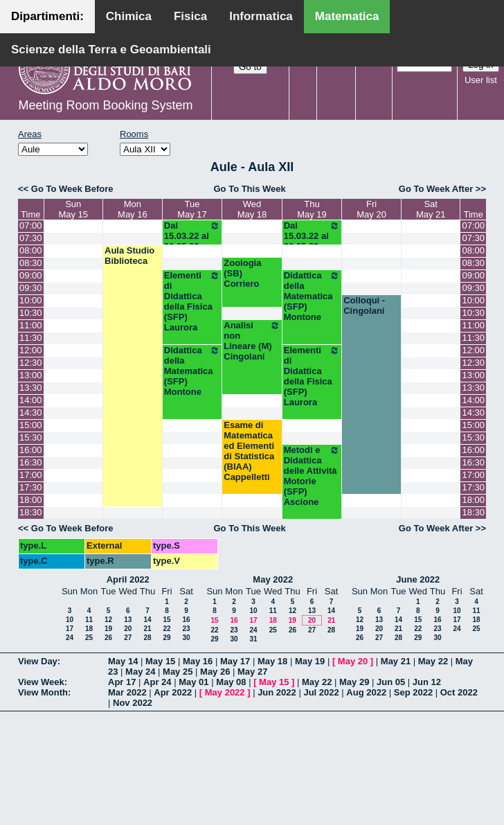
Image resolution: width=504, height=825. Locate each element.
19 (108, 629)
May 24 (140, 672)
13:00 (31, 375)
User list (481, 80)
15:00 (31, 425)
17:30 (31, 487)
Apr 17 (122, 682)
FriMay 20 (371, 209)
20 (128, 629)
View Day (38, 661)
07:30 (31, 238)
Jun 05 (391, 682)
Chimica (129, 16)
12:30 (31, 363)
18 (89, 629)
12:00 (31, 350)
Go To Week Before (72, 189)
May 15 (160, 661)
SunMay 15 (73, 209)
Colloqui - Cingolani (364, 305)
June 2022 (418, 579)
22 (166, 629)
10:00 (31, 300)
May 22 (433, 661)
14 (147, 620)
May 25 (178, 672)
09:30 (31, 288)
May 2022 (273, 579)
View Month (43, 692)
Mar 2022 (127, 692)
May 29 (354, 682)
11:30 (31, 338)
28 (147, 638)
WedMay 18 (252, 209)
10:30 (31, 313)
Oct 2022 (459, 692)
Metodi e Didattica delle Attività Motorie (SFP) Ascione (312, 476)
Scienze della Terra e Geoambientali (111, 50)
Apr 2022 (173, 692)
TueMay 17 (192, 209)
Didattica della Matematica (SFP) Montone (312, 296)
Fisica (190, 16)
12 (108, 620)
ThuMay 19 (312, 209)
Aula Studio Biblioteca (129, 256)
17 (70, 629)
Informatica (261, 16)
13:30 (31, 388)
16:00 (31, 450)
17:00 (31, 475)
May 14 (123, 661)
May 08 (231, 682)
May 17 (235, 661)
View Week (41, 682)
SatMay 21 (431, 209)
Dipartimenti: (47, 16)
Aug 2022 (366, 692)
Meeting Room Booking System (105, 105)
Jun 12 (427, 682)
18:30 (31, 512)
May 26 (215, 672)
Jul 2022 (321, 692)
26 (108, 638)
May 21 (396, 661)
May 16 (198, 661)
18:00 (31, 500)
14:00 (31, 400)
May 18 (272, 661)
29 (166, 638)
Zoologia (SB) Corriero (242, 273)
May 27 (252, 672)
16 (186, 620)
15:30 (31, 437)
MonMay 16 (133, 209)
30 (186, 638)
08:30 (31, 263)
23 (186, 629)
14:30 (31, 412)
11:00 (31, 325)
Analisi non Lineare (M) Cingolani (252, 341)
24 (70, 638)
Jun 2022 (277, 692)
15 (166, 620)
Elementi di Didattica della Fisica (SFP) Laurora (192, 301)
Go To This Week (249, 189)
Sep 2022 (413, 692)
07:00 (31, 225)
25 (89, 638)
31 (253, 639)
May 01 (193, 682)
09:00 (31, 275)
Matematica (347, 16)
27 (128, 638)
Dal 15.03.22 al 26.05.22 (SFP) (192, 241)
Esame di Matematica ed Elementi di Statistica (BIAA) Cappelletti (249, 451)
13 (128, 620)
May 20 (353, 661)
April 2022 (128, 579)
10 (70, 620)
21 (147, 629)
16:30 (31, 462)
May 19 (310, 661)
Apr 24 (157, 682)
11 (89, 620)
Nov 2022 (133, 703)
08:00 (31, 250)
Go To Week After (436, 189)
